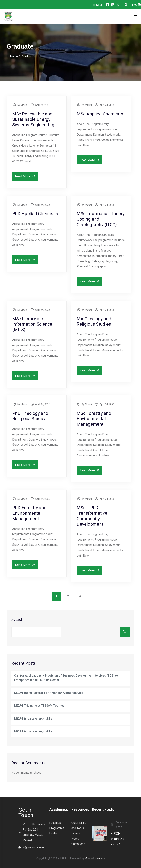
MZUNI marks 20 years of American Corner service (49, 693)
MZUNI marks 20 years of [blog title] (117, 839)
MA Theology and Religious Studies (94, 322)
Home (14, 56)
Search (17, 620)
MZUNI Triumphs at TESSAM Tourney (39, 706)
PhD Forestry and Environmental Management (29, 513)
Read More (26, 176)
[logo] (8, 17)
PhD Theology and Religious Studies (30, 416)
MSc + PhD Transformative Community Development (92, 516)
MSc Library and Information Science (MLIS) (32, 324)
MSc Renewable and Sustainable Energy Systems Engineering (33, 119)
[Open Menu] (135, 17)
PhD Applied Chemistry (35, 214)
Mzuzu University (95, 858)
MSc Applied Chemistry (100, 114)
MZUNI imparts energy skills (33, 718)
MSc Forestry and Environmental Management (94, 419)
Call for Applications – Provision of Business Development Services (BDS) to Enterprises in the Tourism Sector (66, 678)
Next (80, 596)
